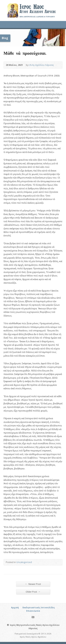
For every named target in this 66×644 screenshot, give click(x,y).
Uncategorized (24, 562)
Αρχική (15, 608)
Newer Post (33, 584)
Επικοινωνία (33, 611)
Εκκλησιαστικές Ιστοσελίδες (39, 608)
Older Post (33, 592)
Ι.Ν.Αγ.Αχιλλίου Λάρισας (41, 65)
